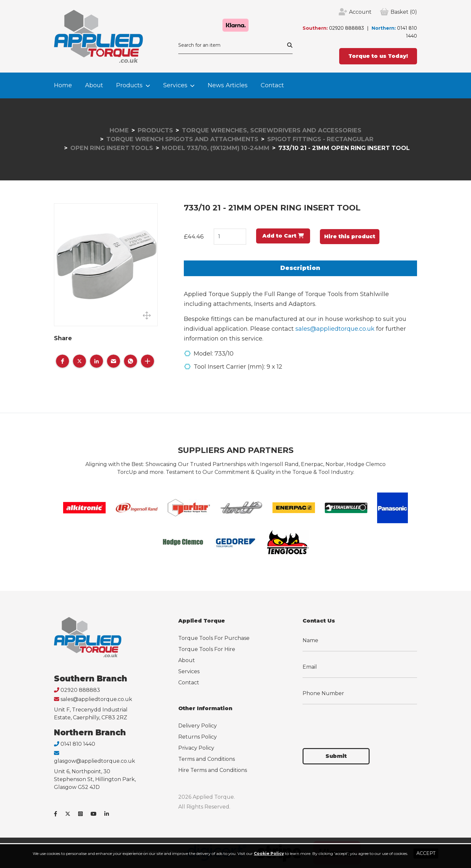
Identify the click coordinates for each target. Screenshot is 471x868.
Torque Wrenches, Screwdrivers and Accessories (272, 130)
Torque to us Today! (378, 56)
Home (63, 85)
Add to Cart (283, 236)
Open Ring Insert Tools (112, 148)
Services (175, 85)
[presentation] (352, 722)
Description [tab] (300, 268)
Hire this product (350, 236)
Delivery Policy (198, 726)
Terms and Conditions (207, 759)
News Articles (228, 85)
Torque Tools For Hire (207, 649)
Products (129, 85)
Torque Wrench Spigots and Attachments (182, 139)
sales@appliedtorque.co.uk (335, 329)
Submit (336, 756)
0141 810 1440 (78, 744)
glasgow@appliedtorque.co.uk (95, 761)
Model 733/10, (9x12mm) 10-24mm (216, 148)
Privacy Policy (196, 748)
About (94, 85)
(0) (404, 12)
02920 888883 (347, 28)
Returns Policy (198, 737)
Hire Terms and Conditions (213, 770)
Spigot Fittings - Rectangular (320, 139)
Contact (272, 85)
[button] (62, 361)
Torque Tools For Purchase (214, 638)
